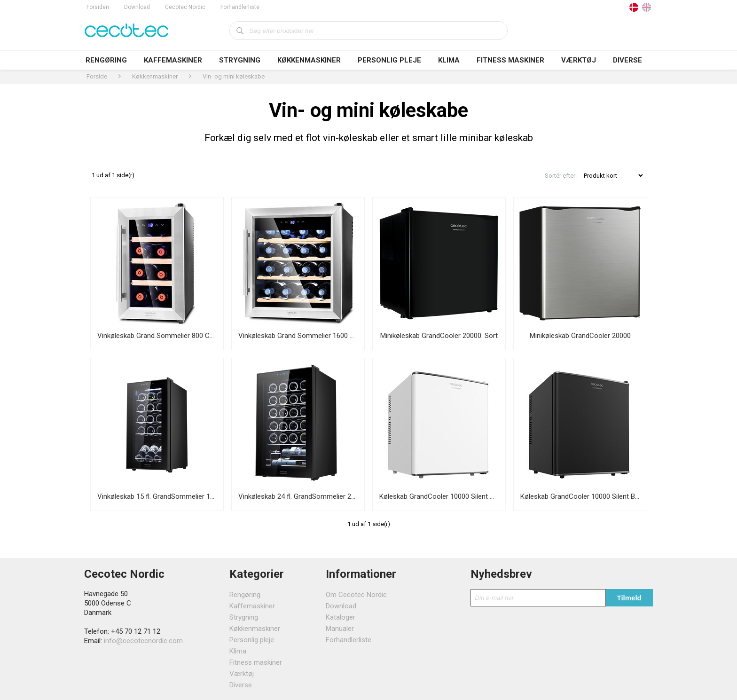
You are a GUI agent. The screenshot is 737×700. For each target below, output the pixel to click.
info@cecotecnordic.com (143, 641)
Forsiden (98, 7)
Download (137, 7)
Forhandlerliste (240, 7)
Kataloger (341, 617)
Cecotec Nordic (185, 7)
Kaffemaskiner (173, 60)
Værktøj (579, 60)
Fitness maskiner (510, 60)
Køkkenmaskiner (309, 60)
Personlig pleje (389, 60)
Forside (97, 76)
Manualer (340, 629)
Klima (449, 60)
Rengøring (106, 60)
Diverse (627, 60)
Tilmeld (629, 598)
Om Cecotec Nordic (356, 595)
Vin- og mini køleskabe (234, 76)
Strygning (240, 60)
